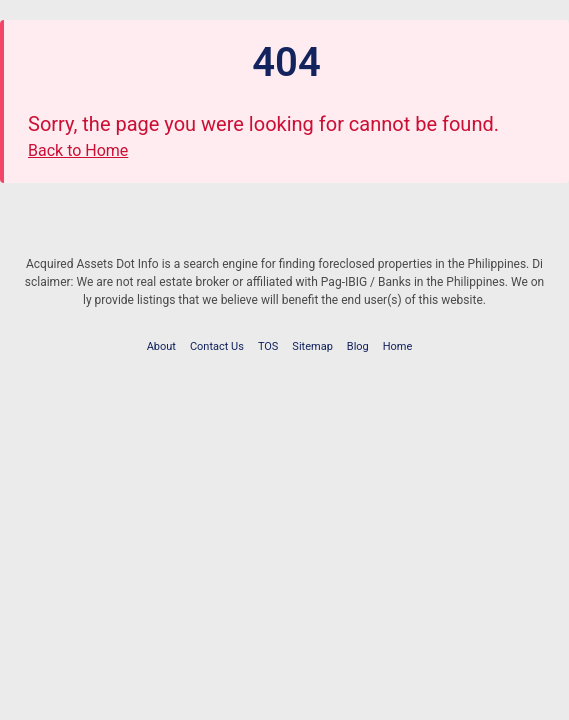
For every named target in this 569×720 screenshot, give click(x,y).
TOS (268, 346)
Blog (358, 346)
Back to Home (78, 150)
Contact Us (217, 346)
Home (398, 346)
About (161, 346)
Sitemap (312, 346)
